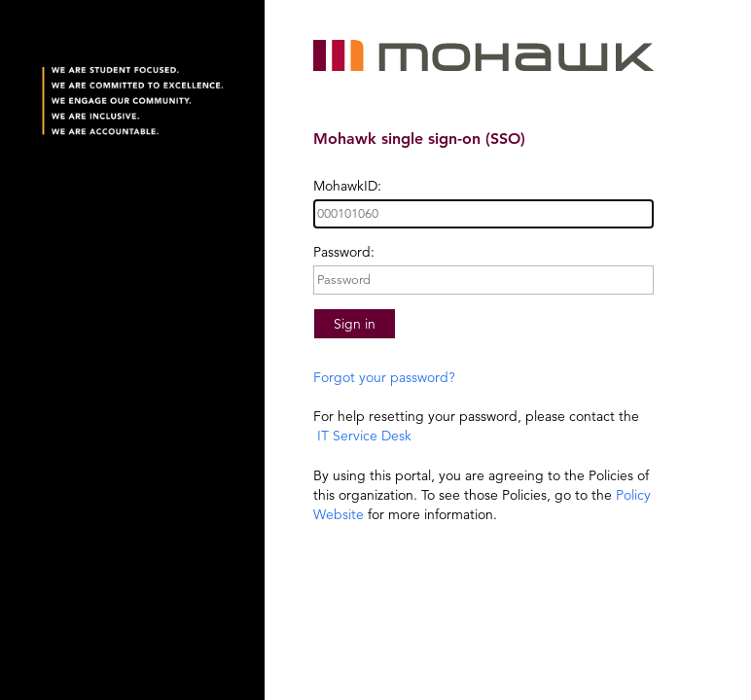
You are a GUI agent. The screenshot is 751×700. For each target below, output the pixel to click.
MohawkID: (347, 186)
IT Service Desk (362, 436)
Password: (344, 252)
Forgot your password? (384, 377)
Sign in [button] (355, 324)
